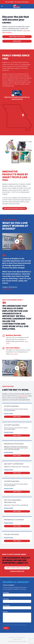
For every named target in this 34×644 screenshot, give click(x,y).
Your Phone (6, 605)
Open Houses (17, 41)
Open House (22, 396)
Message (5, 612)
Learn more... (14, 354)
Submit (6, 628)
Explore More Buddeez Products (15, 208)
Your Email (6, 599)
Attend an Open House (17, 571)
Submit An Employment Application (17, 568)
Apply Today (17, 417)
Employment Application (17, 37)
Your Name (6, 593)
